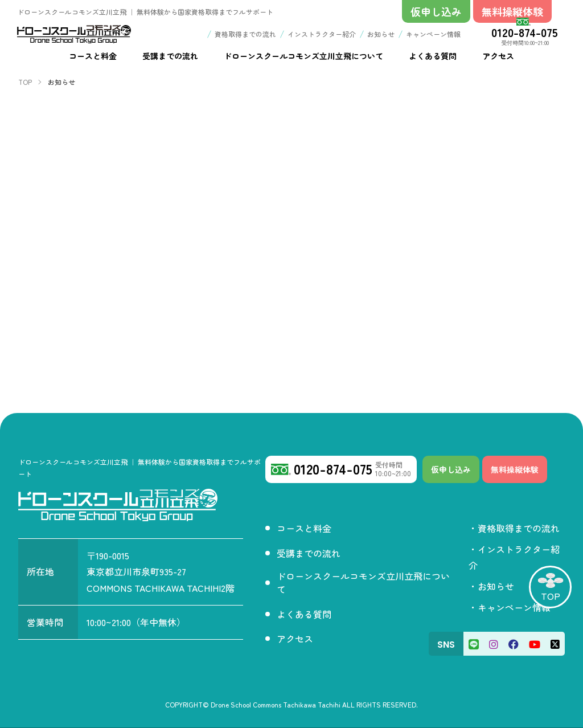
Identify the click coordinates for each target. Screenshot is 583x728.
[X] (555, 644)
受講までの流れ (309, 553)
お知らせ (381, 34)
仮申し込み (451, 469)
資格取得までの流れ (245, 34)
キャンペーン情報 (433, 34)
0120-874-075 (525, 32)
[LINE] (474, 644)
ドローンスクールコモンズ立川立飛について (363, 582)
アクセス (295, 639)
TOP (551, 596)
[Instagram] (494, 644)
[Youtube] (535, 644)
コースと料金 (304, 528)
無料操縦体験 (515, 469)
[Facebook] (514, 644)
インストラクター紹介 (322, 34)
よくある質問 (304, 614)
